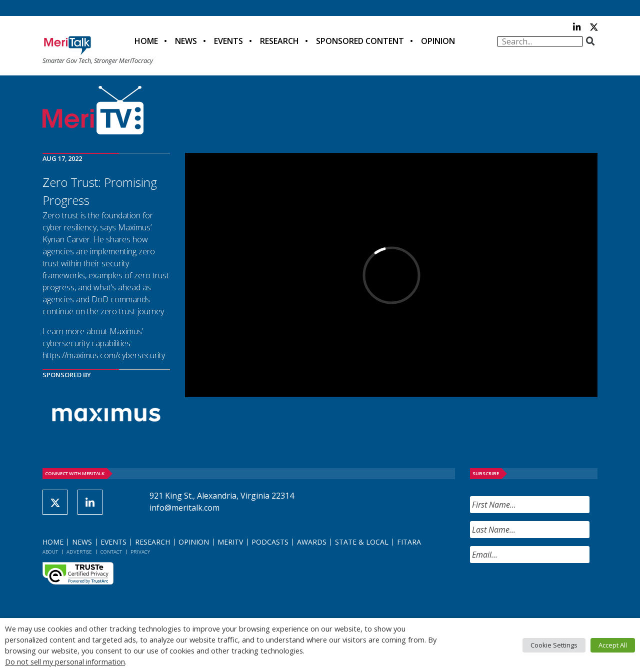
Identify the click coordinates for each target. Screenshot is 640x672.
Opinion (438, 41)
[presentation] (546, 591)
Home (146, 41)
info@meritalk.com (184, 508)
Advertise (79, 552)
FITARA (409, 542)
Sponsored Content (360, 41)
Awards (312, 542)
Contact (111, 552)
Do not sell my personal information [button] (65, 662)
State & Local (362, 542)
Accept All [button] (613, 645)
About (50, 552)
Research (279, 41)
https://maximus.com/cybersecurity (104, 355)
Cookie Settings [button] (554, 645)
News (186, 41)
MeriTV (230, 542)
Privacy (140, 552)
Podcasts (270, 542)
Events (228, 41)
